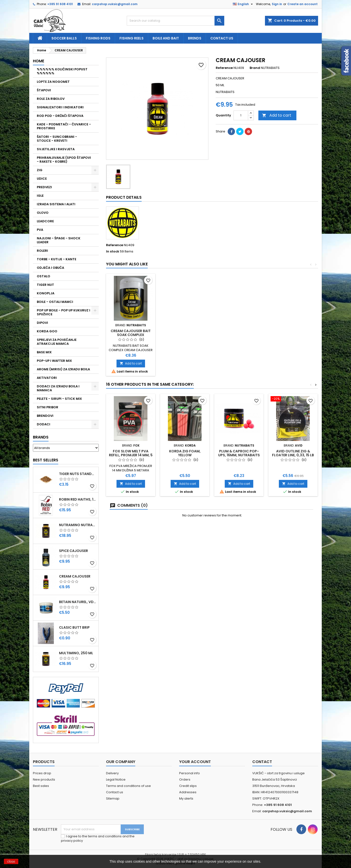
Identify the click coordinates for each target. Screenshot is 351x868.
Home (39, 61)
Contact (262, 762)
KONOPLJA (46, 293)
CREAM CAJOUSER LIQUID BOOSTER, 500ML (239, 333)
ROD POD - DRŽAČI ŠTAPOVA (60, 116)
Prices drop (42, 773)
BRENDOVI (45, 416)
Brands (41, 437)
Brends (195, 38)
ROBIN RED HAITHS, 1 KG (78, 499)
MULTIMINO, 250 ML (76, 653)
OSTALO (44, 276)
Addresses (188, 792)
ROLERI (42, 251)
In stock (113, 252)
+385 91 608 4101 (60, 4)
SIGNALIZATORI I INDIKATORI (60, 107)
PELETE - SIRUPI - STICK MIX (59, 399)
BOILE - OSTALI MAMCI (55, 302)
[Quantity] (241, 115)
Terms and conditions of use (128, 786)
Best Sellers (46, 460)
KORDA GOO (47, 331)
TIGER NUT (45, 285)
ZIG (40, 170)
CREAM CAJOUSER (75, 576)
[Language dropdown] (243, 4)
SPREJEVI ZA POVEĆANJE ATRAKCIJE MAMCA (57, 342)
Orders (185, 779)
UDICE (42, 179)
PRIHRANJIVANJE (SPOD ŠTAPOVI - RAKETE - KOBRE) (64, 160)
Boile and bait (166, 38)
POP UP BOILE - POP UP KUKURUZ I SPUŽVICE (63, 312)
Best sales (41, 786)
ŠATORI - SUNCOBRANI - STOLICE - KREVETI (57, 139)
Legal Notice (116, 779)
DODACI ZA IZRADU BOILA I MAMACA (58, 388)
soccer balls (64, 38)
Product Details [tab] (124, 197)
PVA (40, 230)
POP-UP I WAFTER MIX (54, 361)
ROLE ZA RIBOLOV (51, 99)
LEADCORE (45, 221)
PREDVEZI (44, 187)
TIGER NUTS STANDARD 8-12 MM (78, 474)
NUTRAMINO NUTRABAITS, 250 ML (78, 525)
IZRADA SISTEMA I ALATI (56, 204)
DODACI (44, 424)
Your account (195, 762)
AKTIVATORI (47, 378)
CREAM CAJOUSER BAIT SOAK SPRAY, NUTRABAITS (131, 333)
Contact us (222, 38)
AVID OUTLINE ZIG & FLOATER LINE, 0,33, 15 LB (293, 453)
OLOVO (43, 213)
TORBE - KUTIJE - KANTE (57, 259)
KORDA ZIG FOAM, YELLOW (185, 453)
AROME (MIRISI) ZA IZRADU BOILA (63, 369)
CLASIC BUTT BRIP (74, 627)
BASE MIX (44, 352)
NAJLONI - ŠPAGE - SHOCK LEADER (59, 240)
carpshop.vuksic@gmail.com (115, 4)
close (11, 861)
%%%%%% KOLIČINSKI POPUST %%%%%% (62, 71)
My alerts (186, 798)
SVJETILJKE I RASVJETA (56, 149)
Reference (224, 68)
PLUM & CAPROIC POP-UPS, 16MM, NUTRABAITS (239, 453)
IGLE (40, 196)
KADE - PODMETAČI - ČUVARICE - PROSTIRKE (64, 126)
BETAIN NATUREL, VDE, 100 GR (78, 602)
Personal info (190, 773)
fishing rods (98, 38)
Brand (255, 68)
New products (44, 779)
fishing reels (132, 38)
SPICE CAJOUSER (73, 551)
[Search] (175, 21)
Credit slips (188, 786)
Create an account (302, 4)
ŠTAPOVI (44, 90)
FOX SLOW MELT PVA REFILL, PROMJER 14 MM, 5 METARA (131, 455)
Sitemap (113, 798)
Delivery (112, 773)
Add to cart (277, 115)
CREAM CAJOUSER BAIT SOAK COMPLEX (293, 333)
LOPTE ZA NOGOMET (53, 82)
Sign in (277, 4)
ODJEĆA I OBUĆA (50, 268)
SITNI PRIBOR (48, 407)
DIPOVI (42, 323)
